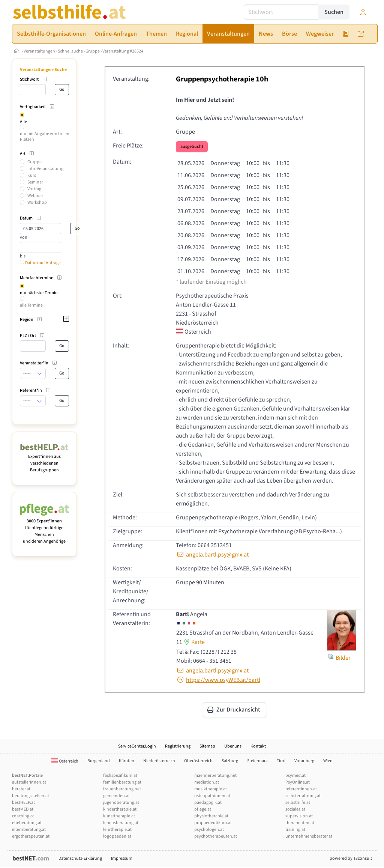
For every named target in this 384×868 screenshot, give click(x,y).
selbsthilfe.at (298, 803)
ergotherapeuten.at (31, 836)
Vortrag (34, 189)
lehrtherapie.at (117, 830)
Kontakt (258, 746)
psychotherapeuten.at (216, 836)
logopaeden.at (117, 836)
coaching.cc (23, 816)
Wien (328, 761)
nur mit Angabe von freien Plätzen (45, 136)
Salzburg (230, 761)
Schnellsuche (70, 51)
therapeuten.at (300, 823)
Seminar (35, 182)
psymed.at (295, 775)
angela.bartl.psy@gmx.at (212, 555)
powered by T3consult (351, 858)
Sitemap (207, 746)
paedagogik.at (208, 803)
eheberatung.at (27, 823)
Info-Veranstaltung (45, 169)
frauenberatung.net (122, 789)
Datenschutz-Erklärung (80, 858)
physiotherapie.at (211, 816)
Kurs (32, 175)
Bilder (339, 658)
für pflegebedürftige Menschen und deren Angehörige (44, 528)
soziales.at (295, 809)
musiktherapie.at (211, 789)
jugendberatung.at (121, 803)
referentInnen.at (301, 789)
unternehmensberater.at (309, 836)
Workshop (37, 202)
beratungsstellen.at (31, 796)
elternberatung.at (29, 830)
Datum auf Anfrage (40, 263)
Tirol (281, 761)
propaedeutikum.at (213, 823)
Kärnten (127, 761)
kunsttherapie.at (119, 816)
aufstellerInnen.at (29, 782)
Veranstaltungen (39, 51)
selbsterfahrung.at (303, 796)
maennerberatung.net (215, 775)
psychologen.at (209, 830)
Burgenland (99, 761)
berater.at (21, 789)
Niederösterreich (159, 761)
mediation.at (207, 782)
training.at (295, 830)
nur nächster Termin (39, 293)
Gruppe (93, 51)
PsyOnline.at (298, 782)
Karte (193, 642)
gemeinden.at (116, 796)
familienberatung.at (122, 782)
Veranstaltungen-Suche (43, 70)
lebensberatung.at (121, 823)
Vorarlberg (304, 761)
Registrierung (178, 746)
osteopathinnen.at (212, 796)
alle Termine (31, 305)
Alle (23, 122)
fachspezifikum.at (120, 775)
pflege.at (203, 809)
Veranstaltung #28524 (123, 51)
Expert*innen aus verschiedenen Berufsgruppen (44, 460)
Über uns (233, 746)
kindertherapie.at (120, 809)
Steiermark (257, 761)
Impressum (122, 858)
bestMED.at (23, 809)
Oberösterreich (198, 761)
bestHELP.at (23, 803)
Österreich (65, 761)
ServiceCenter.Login (137, 746)
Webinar (35, 196)
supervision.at (299, 816)
